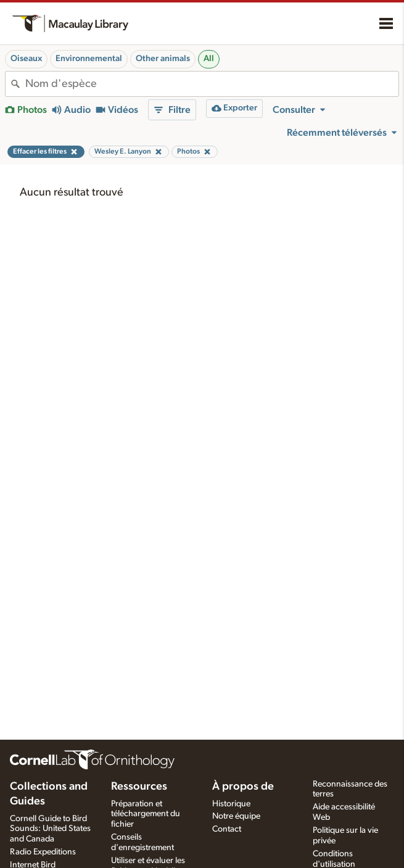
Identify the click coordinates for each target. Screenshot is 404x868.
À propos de (243, 787)
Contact (227, 829)
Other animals (163, 59)
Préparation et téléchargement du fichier (146, 814)
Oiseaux (26, 59)
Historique (231, 804)
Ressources (139, 787)
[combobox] (212, 84)
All (209, 59)
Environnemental (89, 59)
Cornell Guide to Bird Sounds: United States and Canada (50, 829)
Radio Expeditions (43, 852)
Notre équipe (236, 816)
